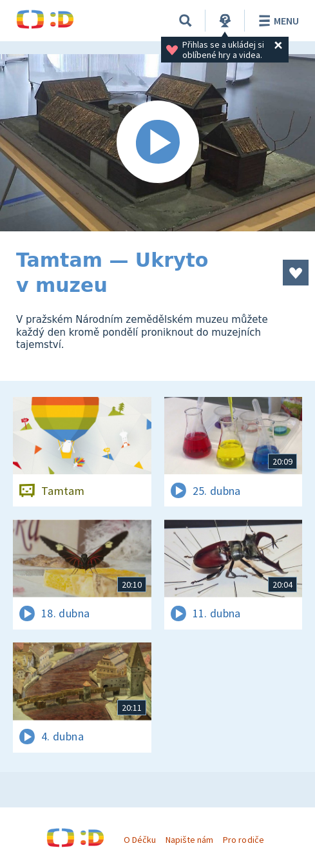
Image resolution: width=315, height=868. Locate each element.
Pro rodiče (243, 840)
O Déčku (140, 840)
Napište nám (189, 840)
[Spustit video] (157, 143)
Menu (277, 21)
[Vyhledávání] (186, 21)
